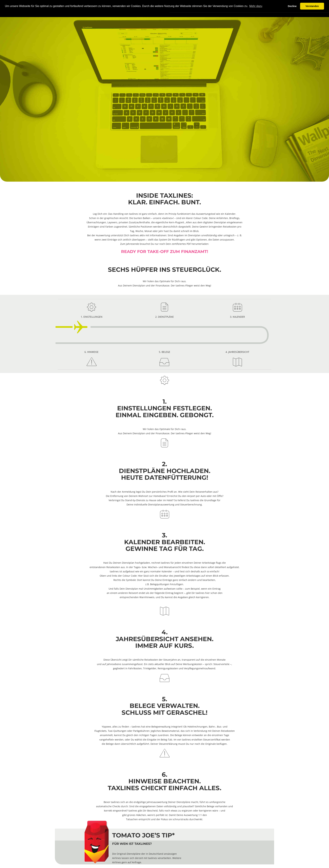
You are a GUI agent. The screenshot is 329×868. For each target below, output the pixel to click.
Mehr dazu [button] (256, 6)
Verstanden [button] (312, 6)
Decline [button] (292, 6)
